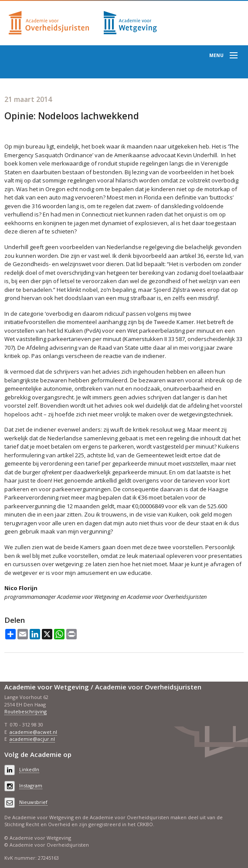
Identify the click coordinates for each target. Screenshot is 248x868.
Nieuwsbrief (33, 802)
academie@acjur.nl (32, 739)
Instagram (31, 785)
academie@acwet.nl (33, 732)
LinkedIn (29, 769)
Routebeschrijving (25, 711)
